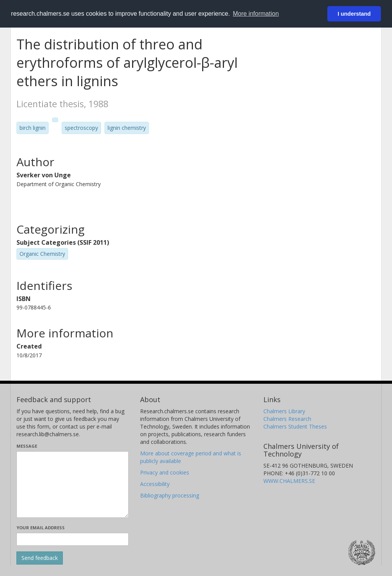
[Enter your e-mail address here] (73, 539)
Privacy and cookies (165, 472)
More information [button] (256, 14)
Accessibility (155, 484)
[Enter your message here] (73, 484)
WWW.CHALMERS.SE (289, 481)
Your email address (41, 528)
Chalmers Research (287, 419)
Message (27, 446)
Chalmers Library (284, 411)
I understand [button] (354, 14)
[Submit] (40, 558)
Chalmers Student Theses (295, 426)
